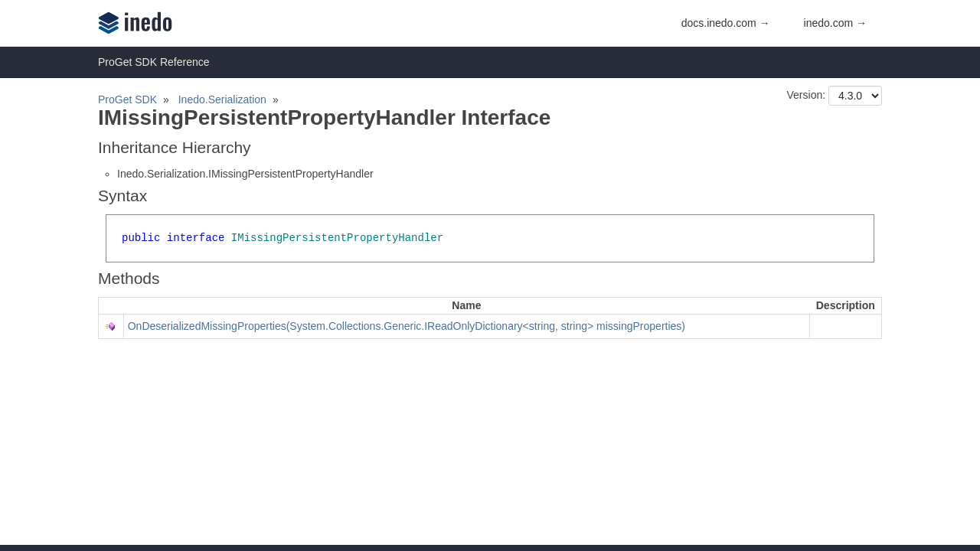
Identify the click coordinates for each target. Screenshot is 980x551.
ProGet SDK (127, 99)
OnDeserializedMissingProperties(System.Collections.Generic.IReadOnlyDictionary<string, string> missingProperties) (407, 326)
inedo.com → (835, 23)
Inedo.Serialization (222, 99)
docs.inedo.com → (726, 23)
